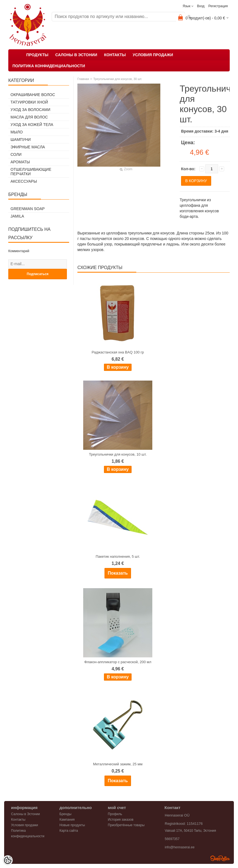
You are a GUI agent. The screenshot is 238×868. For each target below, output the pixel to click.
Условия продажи (153, 55)
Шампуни (21, 139)
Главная (83, 79)
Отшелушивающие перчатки (31, 172)
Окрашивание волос (33, 95)
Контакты (115, 55)
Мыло (17, 132)
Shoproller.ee (220, 858)
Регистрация (218, 6)
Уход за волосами (30, 110)
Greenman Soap (28, 209)
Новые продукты (72, 825)
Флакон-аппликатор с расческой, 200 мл (118, 662)
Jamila (17, 216)
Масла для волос (29, 117)
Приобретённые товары (126, 825)
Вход (201, 6)
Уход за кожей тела (32, 125)
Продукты (37, 55)
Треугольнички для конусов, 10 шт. (118, 454)
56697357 (172, 839)
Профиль (115, 814)
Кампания (67, 820)
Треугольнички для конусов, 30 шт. (118, 79)
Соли (16, 154)
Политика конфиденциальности (49, 66)
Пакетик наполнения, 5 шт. (118, 556)
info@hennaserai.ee (180, 847)
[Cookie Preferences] (8, 860)
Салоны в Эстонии (76, 55)
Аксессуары (24, 181)
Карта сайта (69, 831)
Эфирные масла (28, 147)
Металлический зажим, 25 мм (118, 764)
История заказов (121, 820)
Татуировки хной (29, 102)
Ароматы (20, 162)
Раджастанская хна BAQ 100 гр (118, 352)
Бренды (65, 814)
